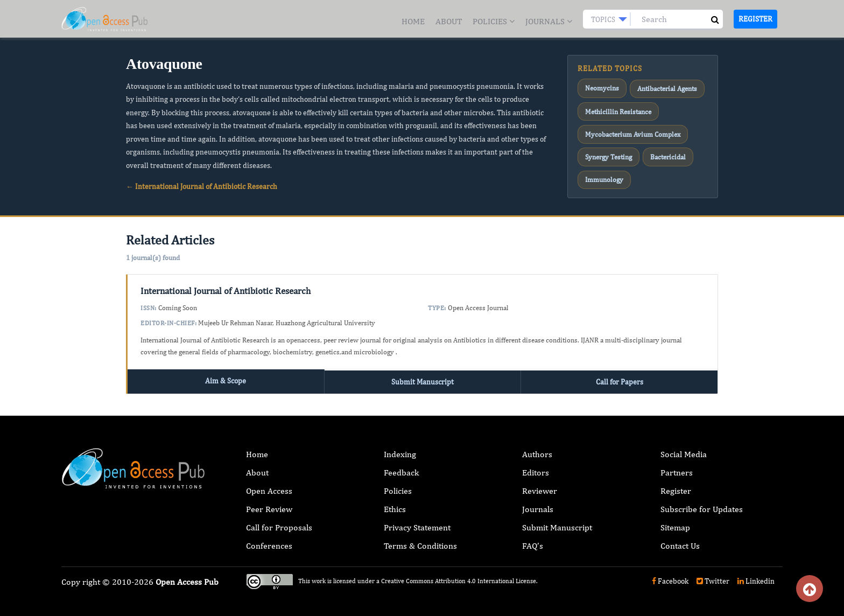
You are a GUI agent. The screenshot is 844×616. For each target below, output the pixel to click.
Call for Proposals (279, 521)
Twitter (713, 575)
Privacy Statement (417, 521)
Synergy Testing (607, 145)
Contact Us (680, 539)
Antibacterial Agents (660, 87)
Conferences (269, 539)
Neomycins (600, 87)
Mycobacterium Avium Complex (629, 126)
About (449, 21)
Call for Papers (620, 376)
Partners (677, 466)
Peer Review (269, 503)
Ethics (395, 503)
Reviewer (540, 484)
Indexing (400, 448)
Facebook (670, 575)
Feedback (401, 466)
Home (413, 21)
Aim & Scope (226, 376)
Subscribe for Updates (702, 503)
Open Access (269, 484)
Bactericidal (662, 145)
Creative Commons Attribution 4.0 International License (459, 575)
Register (755, 19)
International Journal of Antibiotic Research (226, 286)
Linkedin (756, 575)
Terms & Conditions (420, 539)
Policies (494, 21)
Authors (537, 448)
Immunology (602, 165)
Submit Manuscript (423, 376)
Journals (549, 21)
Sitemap (675, 521)
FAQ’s (533, 539)
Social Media (684, 448)
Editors (536, 466)
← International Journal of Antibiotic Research (202, 186)
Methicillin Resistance (614, 106)
